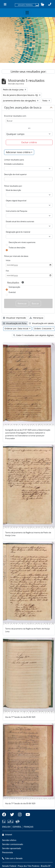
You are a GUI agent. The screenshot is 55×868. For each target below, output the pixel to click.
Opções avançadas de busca (23, 108)
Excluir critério (29, 142)
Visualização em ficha (15, 323)
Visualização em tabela (41, 323)
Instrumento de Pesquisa (16, 211)
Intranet (7, 835)
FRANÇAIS (29, 827)
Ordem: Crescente (43, 328)
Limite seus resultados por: (28, 72)
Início (8, 260)
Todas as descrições (17, 248)
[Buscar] (29, 121)
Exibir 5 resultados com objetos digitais (33, 335)
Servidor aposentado (12, 848)
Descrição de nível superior (15, 174)
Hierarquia (36, 318)
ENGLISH (6, 827)
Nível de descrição (13, 190)
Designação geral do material (18, 232)
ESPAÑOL (17, 827)
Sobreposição (14, 287)
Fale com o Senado (12, 858)
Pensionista (7, 853)
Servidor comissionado (13, 844)
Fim (7, 271)
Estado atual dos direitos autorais (20, 221)
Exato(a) (12, 292)
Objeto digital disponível (16, 201)
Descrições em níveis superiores (22, 242)
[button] (42, 4)
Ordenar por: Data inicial (17, 328)
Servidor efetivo (9, 840)
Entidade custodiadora (14, 164)
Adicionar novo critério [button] (18, 152)
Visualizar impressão (14, 318)
